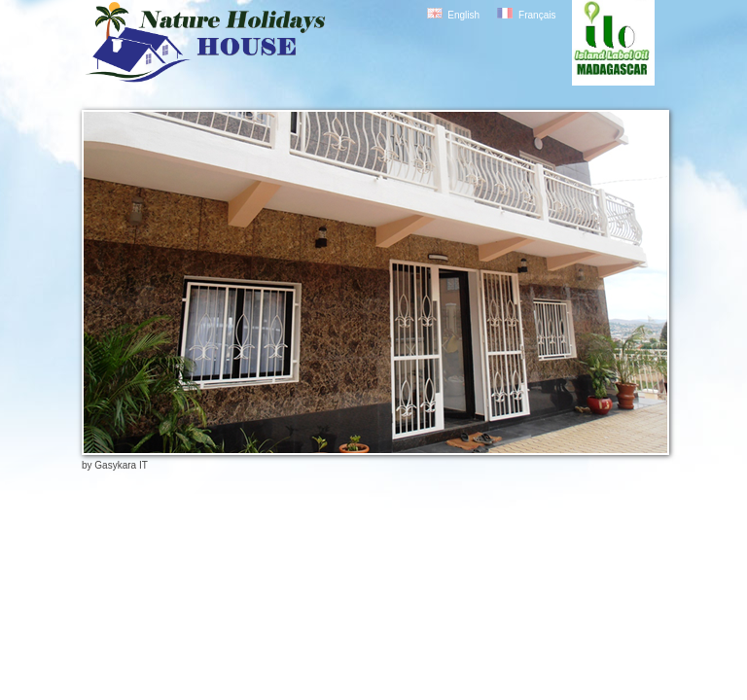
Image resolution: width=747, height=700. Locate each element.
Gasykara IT (121, 465)
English (463, 15)
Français (537, 15)
